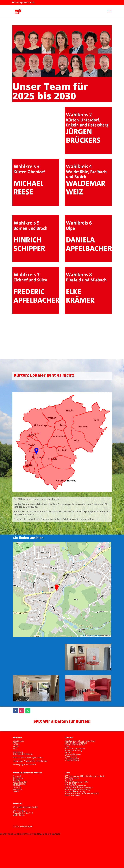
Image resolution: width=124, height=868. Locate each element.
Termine (16, 745)
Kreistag (16, 780)
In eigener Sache (72, 760)
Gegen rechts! (71, 756)
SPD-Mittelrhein (72, 778)
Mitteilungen (18, 741)
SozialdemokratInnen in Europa (79, 788)
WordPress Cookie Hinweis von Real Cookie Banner (30, 834)
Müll (67, 747)
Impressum (18, 752)
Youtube (16, 786)
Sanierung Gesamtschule (76, 743)
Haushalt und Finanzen (75, 745)
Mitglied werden (20, 782)
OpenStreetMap (95, 636)
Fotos (15, 749)
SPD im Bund (70, 784)
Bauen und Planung (73, 750)
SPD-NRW (69, 780)
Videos (16, 747)
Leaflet (83, 636)
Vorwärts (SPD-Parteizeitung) (77, 790)
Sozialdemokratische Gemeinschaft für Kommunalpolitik (82, 794)
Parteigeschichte (72, 758)
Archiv (15, 743)
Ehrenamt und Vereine (75, 749)
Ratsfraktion (18, 778)
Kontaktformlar (19, 784)
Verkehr (68, 752)
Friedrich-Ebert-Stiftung (75, 791)
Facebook (17, 788)
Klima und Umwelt (73, 754)
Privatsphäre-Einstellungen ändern (28, 757)
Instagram (17, 790)
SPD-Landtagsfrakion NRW (76, 782)
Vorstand (17, 776)
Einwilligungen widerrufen (24, 764)
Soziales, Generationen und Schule (80, 741)
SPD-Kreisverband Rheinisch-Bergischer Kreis (85, 776)
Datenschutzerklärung (23, 754)
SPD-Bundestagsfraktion (75, 786)
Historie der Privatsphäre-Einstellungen (30, 761)
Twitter (16, 791)
